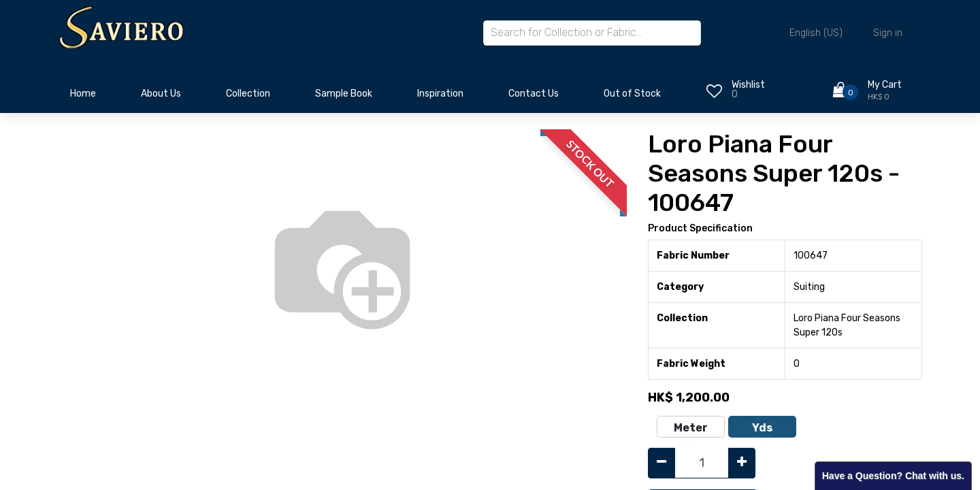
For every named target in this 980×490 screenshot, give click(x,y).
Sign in (888, 33)
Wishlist (748, 85)
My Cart (885, 85)
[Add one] (742, 463)
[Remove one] (661, 463)
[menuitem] (83, 97)
